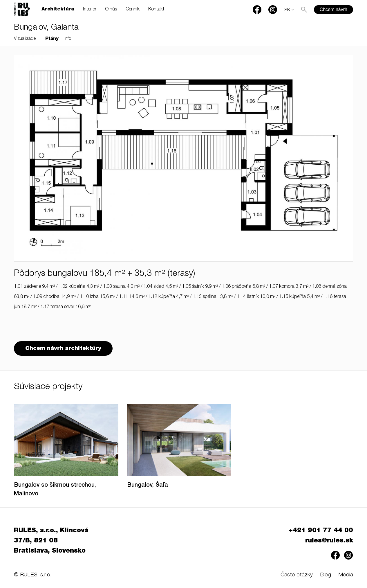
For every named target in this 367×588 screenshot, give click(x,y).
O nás (111, 10)
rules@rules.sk (329, 541)
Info (68, 39)
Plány (52, 39)
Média (346, 575)
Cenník (133, 10)
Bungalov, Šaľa (148, 485)
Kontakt (156, 10)
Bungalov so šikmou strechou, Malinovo (55, 490)
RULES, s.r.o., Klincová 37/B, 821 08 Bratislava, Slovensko (51, 541)
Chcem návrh (333, 9)
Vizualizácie (25, 39)
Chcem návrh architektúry (63, 349)
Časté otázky (297, 575)
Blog (326, 575)
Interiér (90, 10)
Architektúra (58, 10)
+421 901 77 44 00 (321, 531)
